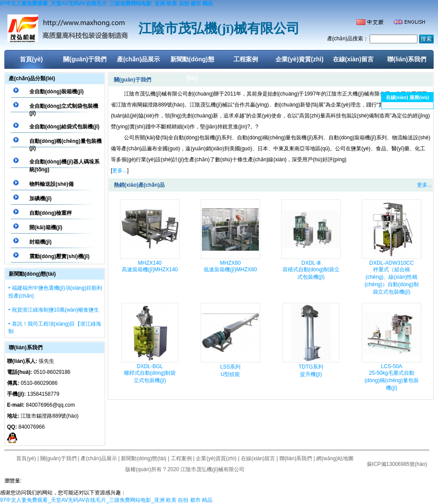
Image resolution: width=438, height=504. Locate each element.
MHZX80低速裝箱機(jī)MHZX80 (230, 266)
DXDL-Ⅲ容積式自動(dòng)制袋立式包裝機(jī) (311, 270)
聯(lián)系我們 (407, 59)
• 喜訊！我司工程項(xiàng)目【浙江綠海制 (55, 328)
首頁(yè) (31, 59)
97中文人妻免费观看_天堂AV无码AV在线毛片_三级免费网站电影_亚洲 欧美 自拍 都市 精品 (106, 4)
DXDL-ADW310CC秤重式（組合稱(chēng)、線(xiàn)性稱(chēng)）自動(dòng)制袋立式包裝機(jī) (391, 277)
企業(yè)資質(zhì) (300, 59)
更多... (120, 170)
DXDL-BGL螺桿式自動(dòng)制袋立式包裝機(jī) (150, 373)
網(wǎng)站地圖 (335, 458)
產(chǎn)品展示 (138, 59)
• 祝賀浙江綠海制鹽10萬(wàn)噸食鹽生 (54, 310)
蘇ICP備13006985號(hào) (397, 464)
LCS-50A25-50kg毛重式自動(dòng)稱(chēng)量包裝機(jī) (391, 377)
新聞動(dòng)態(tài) (192, 62)
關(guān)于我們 (85, 59)
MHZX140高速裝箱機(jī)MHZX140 (150, 266)
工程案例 (246, 59)
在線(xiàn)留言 (353, 59)
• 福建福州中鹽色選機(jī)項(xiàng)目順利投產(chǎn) (55, 292)
